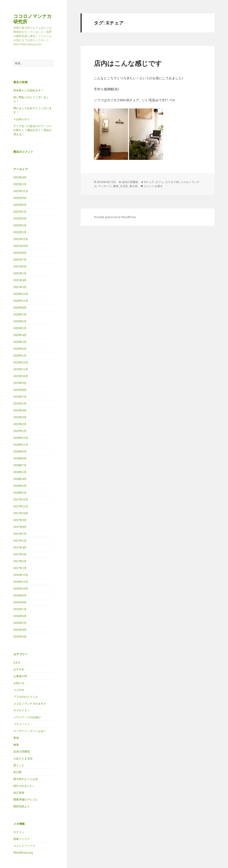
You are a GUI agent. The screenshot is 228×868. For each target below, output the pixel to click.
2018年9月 (20, 451)
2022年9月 (20, 198)
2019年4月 (20, 410)
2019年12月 (21, 362)
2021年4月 (20, 280)
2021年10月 (21, 246)
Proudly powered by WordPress (115, 217)
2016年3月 (20, 637)
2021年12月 (21, 239)
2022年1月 (20, 232)
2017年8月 (20, 527)
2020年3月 (20, 342)
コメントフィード (24, 846)
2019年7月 (20, 397)
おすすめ (19, 669)
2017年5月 (20, 541)
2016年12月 (21, 575)
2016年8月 (20, 602)
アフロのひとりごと (26, 697)
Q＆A (17, 662)
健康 (16, 745)
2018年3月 (20, 486)
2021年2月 (20, 287)
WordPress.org (23, 853)
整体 (116, 186)
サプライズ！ (22, 710)
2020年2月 (20, 349)
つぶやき (19, 690)
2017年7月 (20, 534)
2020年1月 (20, 356)
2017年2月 (20, 561)
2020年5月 (20, 328)
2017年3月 (20, 554)
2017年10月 (21, 513)
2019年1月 (20, 431)
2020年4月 (20, 335)
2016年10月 (21, 589)
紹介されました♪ (24, 786)
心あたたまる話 (23, 758)
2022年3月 (20, 218)
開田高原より (22, 806)
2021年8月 (20, 253)
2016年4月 (20, 630)
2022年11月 (21, 191)
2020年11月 (21, 301)
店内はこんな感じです (128, 63)
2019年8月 (20, 390)
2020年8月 (20, 308)
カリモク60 (172, 182)
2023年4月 (20, 177)
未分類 (17, 772)
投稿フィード (22, 839)
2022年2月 (20, 225)
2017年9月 (20, 520)
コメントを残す (153, 186)
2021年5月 (20, 273)
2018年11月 (21, 445)
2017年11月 (21, 506)
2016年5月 (20, 623)
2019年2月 (20, 424)
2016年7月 (20, 609)
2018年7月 (20, 465)
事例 (16, 738)
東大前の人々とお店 (26, 779)
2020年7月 (20, 314)
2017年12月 (21, 499)
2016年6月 (20, 616)
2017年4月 (20, 547)
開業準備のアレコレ (26, 799)
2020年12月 (21, 294)
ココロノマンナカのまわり (30, 704)
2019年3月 (20, 417)
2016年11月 (21, 582)
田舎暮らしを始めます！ (28, 90)
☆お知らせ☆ (22, 119)
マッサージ (105, 186)
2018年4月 (20, 479)
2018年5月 (20, 472)
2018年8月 (20, 458)
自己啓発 (19, 793)
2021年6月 (20, 266)
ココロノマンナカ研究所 (33, 19)
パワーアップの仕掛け (27, 717)
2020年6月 (20, 321)
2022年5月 (20, 212)
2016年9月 (20, 595)
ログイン (19, 832)
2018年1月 (20, 493)
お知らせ (19, 683)
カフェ (159, 182)
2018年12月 (21, 438)
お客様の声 (20, 676)
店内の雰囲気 (22, 751)
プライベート (22, 724)
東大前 (134, 186)
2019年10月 (21, 376)
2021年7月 (20, 260)
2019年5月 (20, 404)
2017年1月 (20, 568)
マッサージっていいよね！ (30, 731)
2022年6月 (20, 205)
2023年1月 (20, 184)
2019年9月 (20, 383)
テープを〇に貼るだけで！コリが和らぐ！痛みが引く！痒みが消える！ (33, 130)
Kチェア (149, 182)
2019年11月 (21, 369)
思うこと (19, 765)
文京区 (124, 186)
